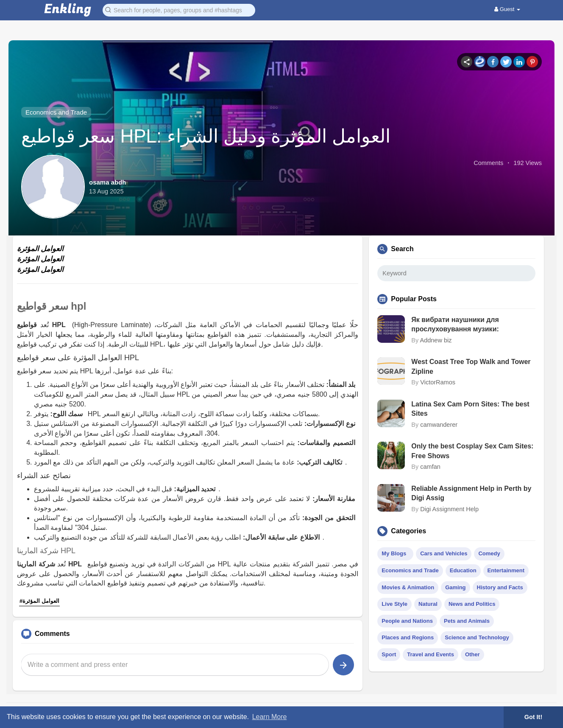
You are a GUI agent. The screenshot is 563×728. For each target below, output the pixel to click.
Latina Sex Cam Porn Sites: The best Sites (470, 409)
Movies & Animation (408, 587)
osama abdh (108, 182)
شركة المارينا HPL (46, 551)
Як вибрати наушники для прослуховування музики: (455, 324)
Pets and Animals (467, 621)
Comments (488, 163)
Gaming (455, 587)
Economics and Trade (56, 112)
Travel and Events (431, 654)
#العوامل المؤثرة (39, 601)
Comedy (489, 553)
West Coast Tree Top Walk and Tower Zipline (471, 366)
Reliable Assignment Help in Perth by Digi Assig (471, 493)
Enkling (68, 10)
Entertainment (506, 570)
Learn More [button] (270, 717)
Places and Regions (408, 637)
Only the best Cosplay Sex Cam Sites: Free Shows (472, 451)
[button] (179, 10)
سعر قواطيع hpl (52, 306)
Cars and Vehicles (444, 553)
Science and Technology (477, 637)
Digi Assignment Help (449, 509)
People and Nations (407, 621)
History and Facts (500, 587)
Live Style (394, 604)
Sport (389, 654)
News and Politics (472, 604)
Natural (428, 604)
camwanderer (439, 425)
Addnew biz (436, 340)
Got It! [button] (533, 717)
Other (472, 654)
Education (463, 570)
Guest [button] (507, 9)
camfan (430, 467)
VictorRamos (438, 382)
